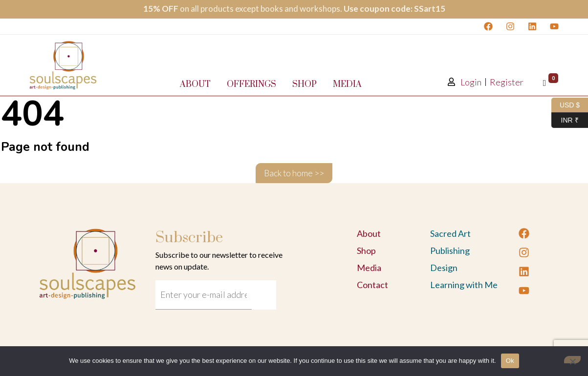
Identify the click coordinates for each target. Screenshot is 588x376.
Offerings (251, 84)
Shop (305, 84)
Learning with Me (464, 285)
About (195, 84)
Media (347, 84)
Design (444, 268)
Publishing (450, 251)
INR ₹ (565, 120)
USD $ (566, 105)
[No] (572, 360)
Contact (372, 285)
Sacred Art (450, 233)
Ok (510, 361)
